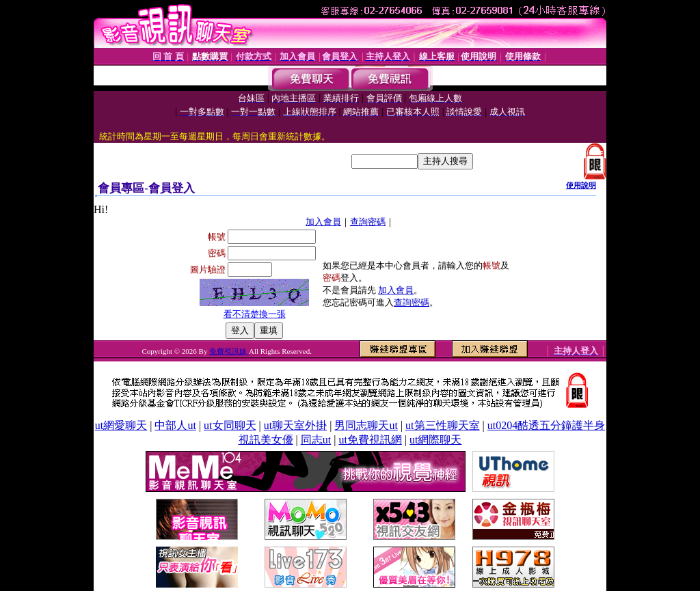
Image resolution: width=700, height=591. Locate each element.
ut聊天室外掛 (295, 425)
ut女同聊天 (230, 425)
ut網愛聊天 (121, 425)
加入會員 (323, 222)
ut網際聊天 (435, 440)
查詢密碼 (368, 222)
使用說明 (581, 185)
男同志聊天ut (366, 425)
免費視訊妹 (229, 351)
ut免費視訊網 (370, 440)
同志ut (316, 440)
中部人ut (175, 425)
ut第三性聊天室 (442, 425)
